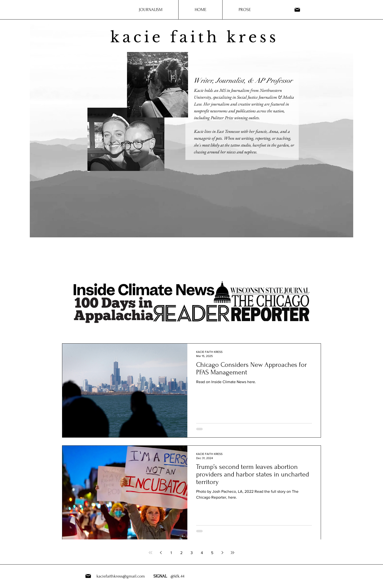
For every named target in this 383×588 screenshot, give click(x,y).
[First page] (150, 553)
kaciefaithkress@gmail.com (121, 576)
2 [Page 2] (181, 553)
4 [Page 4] (202, 553)
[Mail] (297, 10)
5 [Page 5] (212, 553)
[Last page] (233, 553)
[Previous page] (161, 553)
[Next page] (222, 553)
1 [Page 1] (171, 553)
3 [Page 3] (192, 553)
